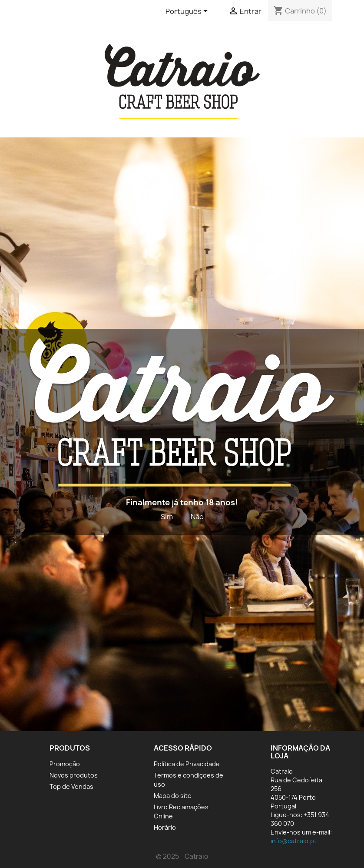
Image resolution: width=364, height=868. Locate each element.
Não (197, 517)
